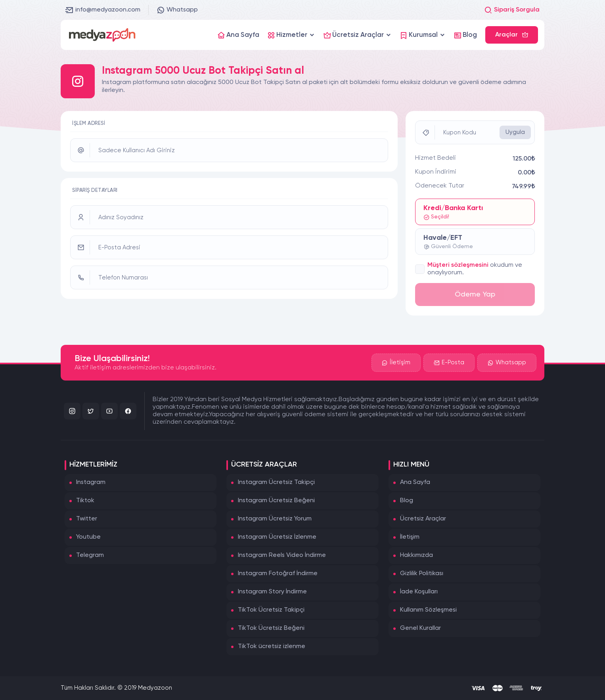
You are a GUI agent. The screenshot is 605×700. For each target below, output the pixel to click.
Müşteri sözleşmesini (458, 265)
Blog (407, 501)
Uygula (515, 132)
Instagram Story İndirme (272, 592)
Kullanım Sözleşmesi (428, 610)
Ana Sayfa (415, 482)
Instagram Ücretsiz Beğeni (276, 501)
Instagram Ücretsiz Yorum (275, 519)
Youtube (88, 537)
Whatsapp (177, 10)
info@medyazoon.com (103, 10)
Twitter (87, 519)
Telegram (90, 555)
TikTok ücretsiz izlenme (272, 646)
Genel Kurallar (420, 628)
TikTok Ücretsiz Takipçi (271, 610)
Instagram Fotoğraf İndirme (278, 574)
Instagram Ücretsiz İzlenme (277, 537)
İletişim (396, 363)
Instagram (91, 482)
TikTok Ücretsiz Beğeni (271, 628)
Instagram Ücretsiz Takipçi (276, 482)
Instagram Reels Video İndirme (282, 555)
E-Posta (449, 363)
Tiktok (85, 501)
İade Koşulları (419, 592)
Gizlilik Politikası (422, 574)
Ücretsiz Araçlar (423, 519)
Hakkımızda (416, 555)
